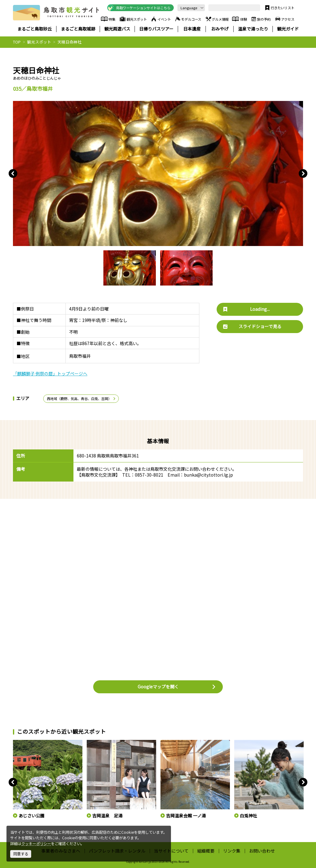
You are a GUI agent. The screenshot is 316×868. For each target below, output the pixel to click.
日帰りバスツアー (156, 29)
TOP (17, 42)
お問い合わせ (262, 851)
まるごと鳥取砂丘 (35, 29)
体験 (239, 19)
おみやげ (220, 29)
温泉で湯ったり (253, 29)
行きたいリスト (279, 8)
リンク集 (232, 851)
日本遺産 (192, 29)
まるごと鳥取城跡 (78, 29)
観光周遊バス (117, 29)
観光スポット (133, 19)
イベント (160, 19)
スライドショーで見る (252, 326)
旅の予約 (260, 19)
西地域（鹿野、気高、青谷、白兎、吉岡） (81, 399)
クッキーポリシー (36, 844)
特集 (108, 19)
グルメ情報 (217, 19)
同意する (21, 854)
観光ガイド (288, 29)
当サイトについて (171, 851)
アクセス (284, 19)
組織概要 (206, 851)
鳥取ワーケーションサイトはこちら (139, 8)
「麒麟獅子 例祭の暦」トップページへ (50, 373)
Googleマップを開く (177, 686)
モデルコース (188, 19)
